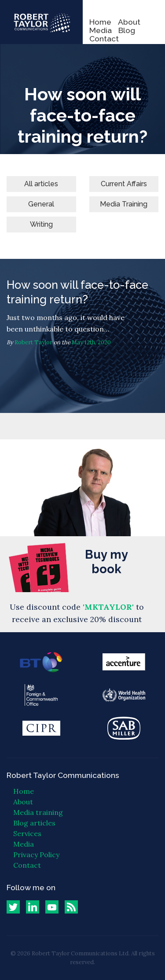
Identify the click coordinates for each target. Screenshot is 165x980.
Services (27, 833)
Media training (38, 812)
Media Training (124, 204)
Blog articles (34, 823)
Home (100, 22)
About (129, 22)
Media (101, 30)
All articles (41, 184)
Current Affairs (124, 184)
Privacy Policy (36, 855)
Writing (41, 224)
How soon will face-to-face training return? (82, 336)
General (41, 204)
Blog (127, 30)
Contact (104, 39)
